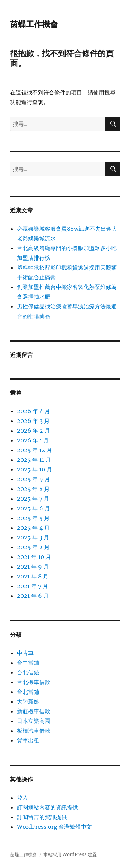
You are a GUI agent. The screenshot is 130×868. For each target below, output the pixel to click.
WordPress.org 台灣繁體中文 (54, 827)
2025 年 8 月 (33, 489)
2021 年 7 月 (33, 586)
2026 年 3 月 (33, 421)
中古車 (25, 653)
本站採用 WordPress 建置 (70, 855)
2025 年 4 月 (33, 528)
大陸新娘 (28, 701)
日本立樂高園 (34, 721)
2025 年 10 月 (34, 469)
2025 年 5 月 (33, 518)
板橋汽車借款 (34, 731)
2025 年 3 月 (33, 537)
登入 (23, 798)
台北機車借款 (34, 682)
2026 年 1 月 (33, 440)
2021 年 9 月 (33, 567)
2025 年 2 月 (33, 547)
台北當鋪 (28, 692)
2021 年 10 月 (34, 557)
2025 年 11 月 (34, 460)
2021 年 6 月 (33, 596)
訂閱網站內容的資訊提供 (47, 807)
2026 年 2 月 (33, 431)
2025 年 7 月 (33, 499)
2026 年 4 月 (33, 411)
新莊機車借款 (34, 711)
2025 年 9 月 (33, 479)
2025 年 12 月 (34, 450)
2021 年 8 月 (33, 576)
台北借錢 (28, 672)
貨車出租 (28, 740)
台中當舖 (28, 663)
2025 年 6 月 (33, 508)
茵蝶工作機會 (34, 24)
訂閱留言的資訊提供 (42, 817)
